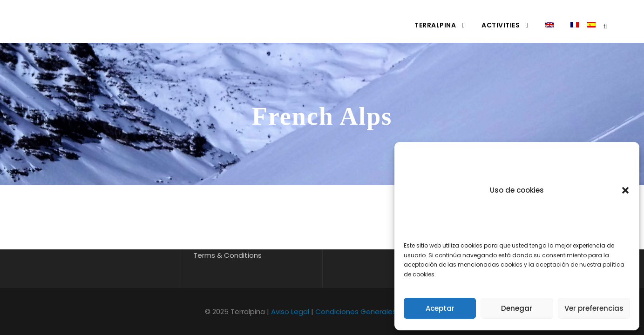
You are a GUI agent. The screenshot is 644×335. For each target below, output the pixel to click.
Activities (501, 25)
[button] (625, 190)
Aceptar (440, 308)
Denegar (517, 308)
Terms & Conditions (227, 255)
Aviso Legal (290, 312)
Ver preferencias (594, 308)
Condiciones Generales (356, 312)
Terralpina (435, 25)
